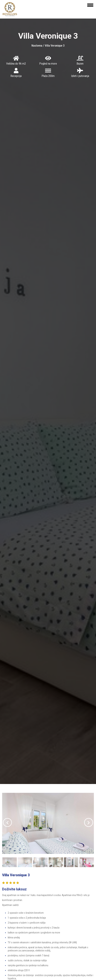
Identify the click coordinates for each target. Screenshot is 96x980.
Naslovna (37, 46)
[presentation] (7, 822)
